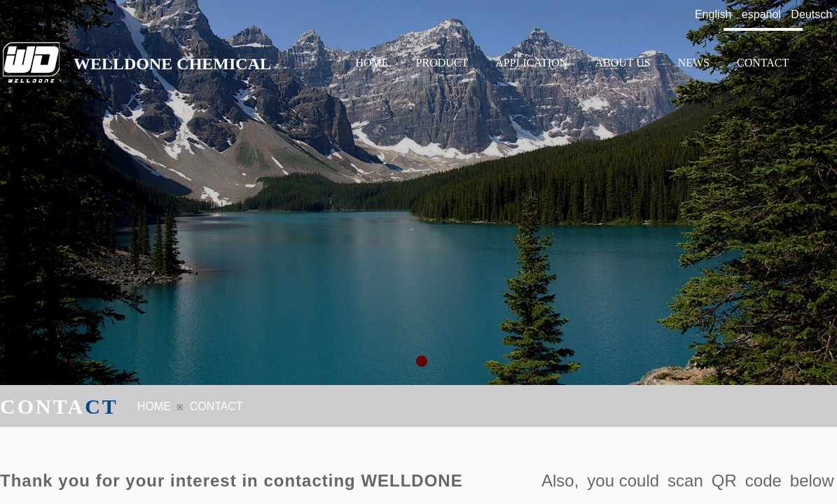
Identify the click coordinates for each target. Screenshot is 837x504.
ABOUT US (622, 63)
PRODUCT (442, 63)
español (761, 14)
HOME (372, 63)
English (713, 14)
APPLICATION (531, 63)
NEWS (694, 63)
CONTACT (763, 63)
